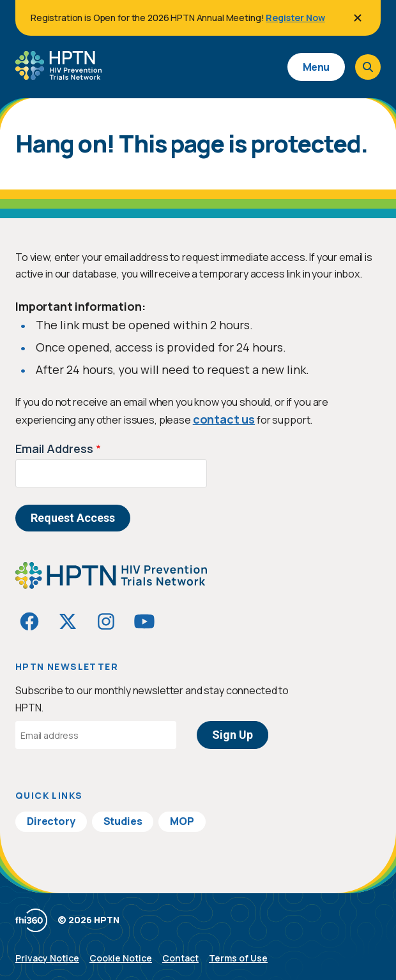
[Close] (358, 18)
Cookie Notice (121, 958)
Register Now (295, 18)
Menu (316, 67)
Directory (51, 821)
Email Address (54, 449)
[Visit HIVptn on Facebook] (29, 621)
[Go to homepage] (58, 75)
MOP (182, 821)
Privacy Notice (47, 958)
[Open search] (368, 67)
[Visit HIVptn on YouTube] (144, 621)
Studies (123, 821)
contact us (224, 419)
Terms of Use (238, 958)
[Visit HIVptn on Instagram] (106, 621)
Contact (180, 958)
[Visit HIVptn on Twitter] (68, 621)
